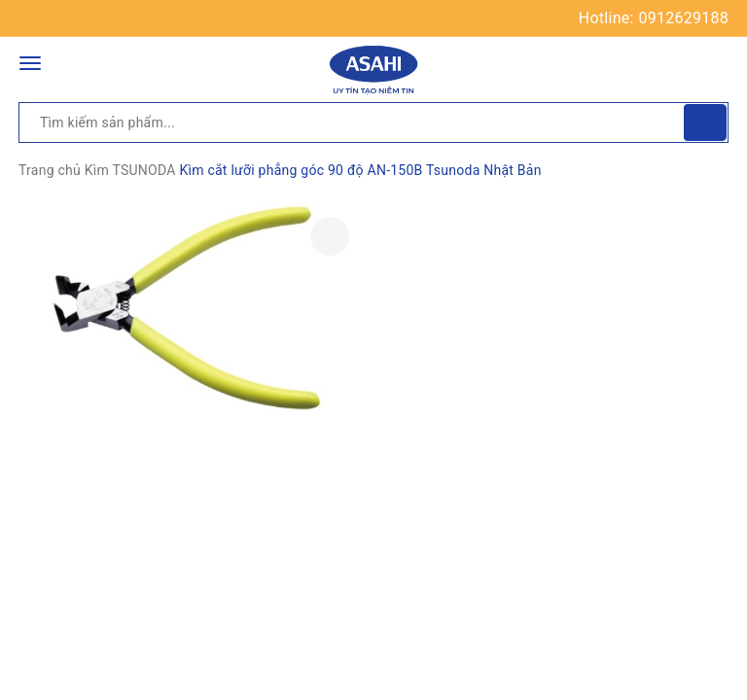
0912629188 (684, 18)
